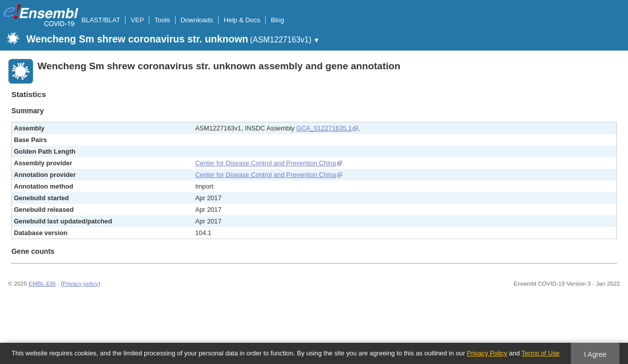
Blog (277, 20)
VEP (137, 20)
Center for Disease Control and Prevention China (266, 163)
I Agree (595, 354)
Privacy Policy (487, 353)
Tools (162, 20)
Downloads (197, 20)
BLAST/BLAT (101, 20)
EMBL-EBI (43, 284)
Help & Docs (242, 20)
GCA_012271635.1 (324, 128)
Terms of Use (540, 353)
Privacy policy (80, 284)
